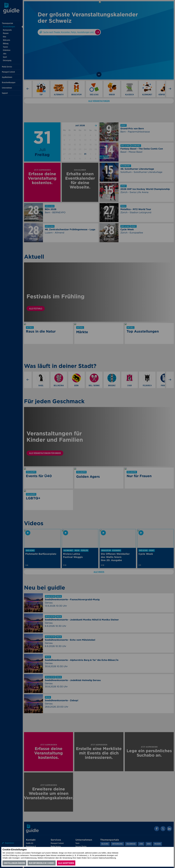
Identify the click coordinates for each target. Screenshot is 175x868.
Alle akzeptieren (66, 863)
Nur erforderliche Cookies (42, 863)
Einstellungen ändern (14, 863)
